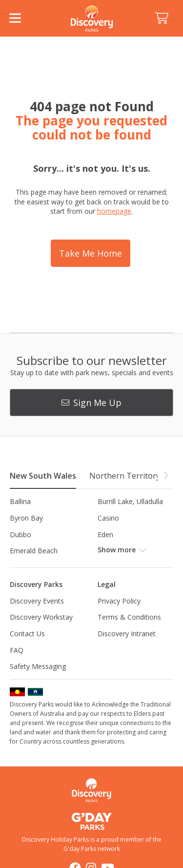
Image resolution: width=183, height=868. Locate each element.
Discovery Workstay (41, 617)
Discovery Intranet (127, 634)
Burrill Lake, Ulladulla (130, 501)
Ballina (20, 501)
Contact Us (27, 634)
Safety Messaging (38, 666)
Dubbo (20, 535)
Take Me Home (91, 253)
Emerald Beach (34, 551)
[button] (165, 475)
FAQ (17, 650)
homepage (114, 211)
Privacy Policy (119, 601)
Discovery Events (37, 601)
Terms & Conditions (129, 617)
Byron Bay (26, 518)
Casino (108, 518)
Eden (105, 535)
